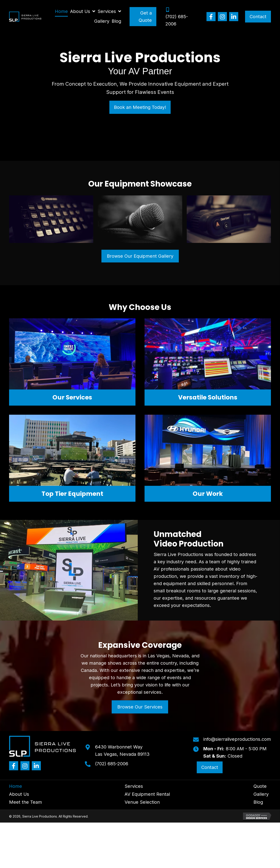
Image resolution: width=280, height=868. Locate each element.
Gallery (261, 794)
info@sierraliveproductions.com (237, 739)
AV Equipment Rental (147, 794)
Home (16, 786)
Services (134, 786)
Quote (260, 786)
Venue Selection (142, 802)
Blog (258, 802)
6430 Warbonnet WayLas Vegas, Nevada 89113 (122, 751)
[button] (211, 17)
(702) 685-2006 (112, 764)
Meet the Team (26, 802)
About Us (19, 794)
